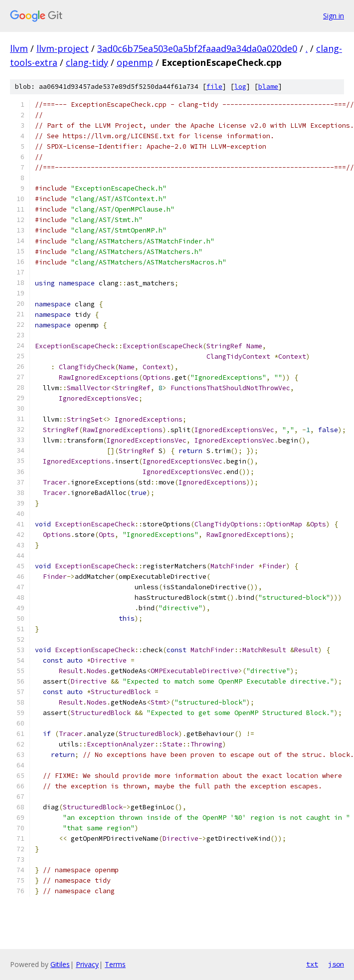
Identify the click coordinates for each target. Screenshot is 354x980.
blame (268, 87)
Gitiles (60, 964)
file (214, 87)
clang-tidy (87, 62)
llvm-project (63, 48)
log (240, 87)
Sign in (334, 16)
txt (312, 964)
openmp (135, 62)
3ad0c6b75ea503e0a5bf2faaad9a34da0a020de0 (197, 48)
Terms (115, 964)
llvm (19, 48)
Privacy (87, 964)
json (336, 964)
